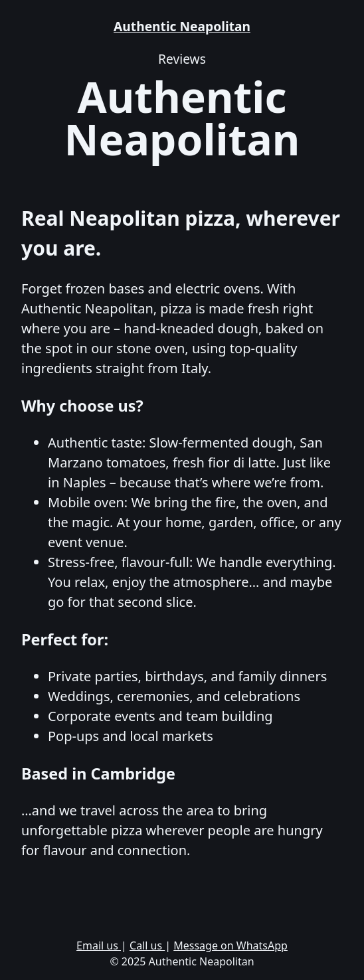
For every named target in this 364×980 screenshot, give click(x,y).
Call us (147, 945)
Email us (99, 945)
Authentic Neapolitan (182, 26)
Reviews (182, 59)
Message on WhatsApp (230, 945)
